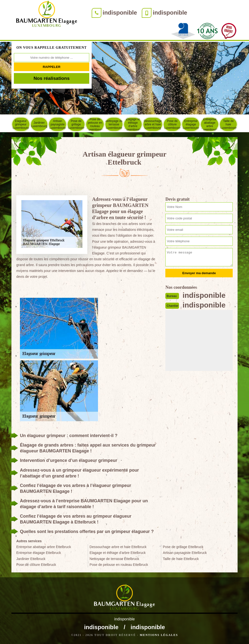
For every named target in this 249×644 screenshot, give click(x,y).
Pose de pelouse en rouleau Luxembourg (95, 124)
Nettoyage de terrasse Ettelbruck (114, 559)
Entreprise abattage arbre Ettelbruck (44, 547)
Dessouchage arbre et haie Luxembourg (153, 124)
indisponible (120, 13)
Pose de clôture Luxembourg (172, 124)
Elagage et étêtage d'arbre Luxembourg (133, 124)
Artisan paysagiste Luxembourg (58, 124)
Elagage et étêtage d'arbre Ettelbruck (118, 553)
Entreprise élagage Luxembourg (191, 124)
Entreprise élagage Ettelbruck (39, 553)
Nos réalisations (52, 78)
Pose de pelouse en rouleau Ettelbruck (119, 565)
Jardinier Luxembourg (39, 124)
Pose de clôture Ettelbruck (36, 565)
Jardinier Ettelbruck (31, 559)
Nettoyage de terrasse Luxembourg (114, 124)
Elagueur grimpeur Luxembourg (21, 124)
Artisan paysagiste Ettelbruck (185, 553)
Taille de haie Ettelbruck (181, 559)
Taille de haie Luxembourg (228, 124)
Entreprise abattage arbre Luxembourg (210, 124)
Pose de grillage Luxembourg (76, 124)
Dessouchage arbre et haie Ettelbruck (118, 547)
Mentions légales (159, 635)
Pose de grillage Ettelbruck (183, 547)
